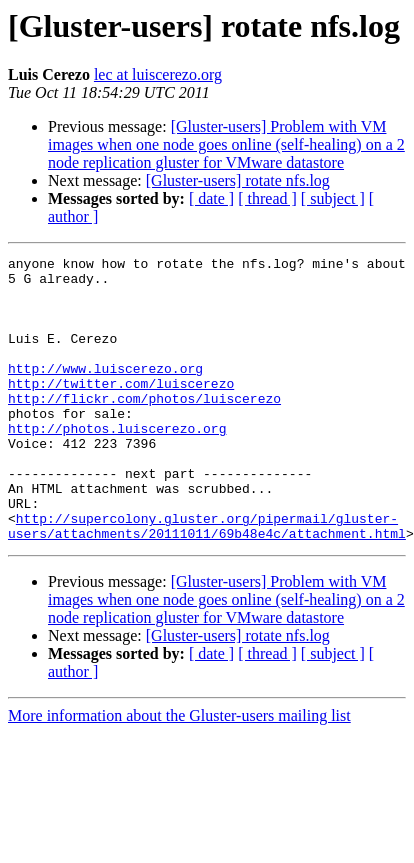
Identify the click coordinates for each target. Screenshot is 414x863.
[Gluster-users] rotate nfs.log (238, 180)
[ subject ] (333, 198)
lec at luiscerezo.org (158, 74)
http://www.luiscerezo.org (105, 392)
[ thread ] (267, 198)
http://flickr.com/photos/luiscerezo (144, 428)
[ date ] (211, 198)
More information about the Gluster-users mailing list (179, 772)
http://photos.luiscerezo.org (117, 464)
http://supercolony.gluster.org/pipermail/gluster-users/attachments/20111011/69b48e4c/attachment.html (207, 581)
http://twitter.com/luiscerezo (121, 410)
